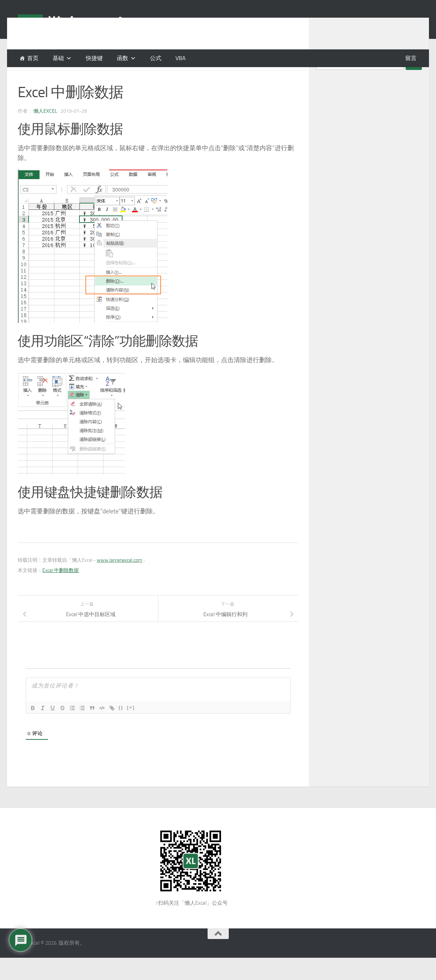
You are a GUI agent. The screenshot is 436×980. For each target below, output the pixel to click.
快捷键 (94, 58)
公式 (156, 58)
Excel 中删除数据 (61, 588)
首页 (33, 58)
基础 (23, 78)
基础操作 (46, 78)
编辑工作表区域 (82, 78)
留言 (411, 58)
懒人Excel (45, 129)
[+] (131, 725)
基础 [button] (58, 58)
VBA (181, 58)
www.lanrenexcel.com (120, 578)
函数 (123, 58)
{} (121, 725)
